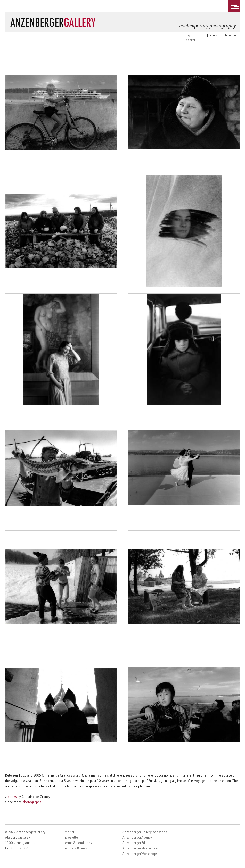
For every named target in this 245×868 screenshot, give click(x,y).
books (12, 797)
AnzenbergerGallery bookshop (145, 832)
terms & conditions (78, 843)
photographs (32, 802)
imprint (69, 832)
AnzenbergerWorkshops (140, 854)
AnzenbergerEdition (137, 843)
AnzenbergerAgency (137, 837)
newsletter (72, 837)
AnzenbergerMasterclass (141, 848)
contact (215, 35)
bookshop (231, 35)
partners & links (75, 848)
